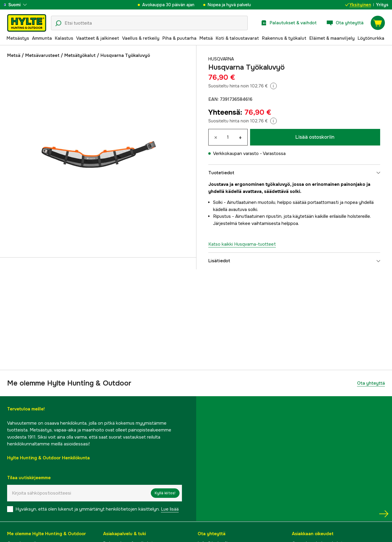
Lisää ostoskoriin (315, 137)
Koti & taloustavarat (237, 38)
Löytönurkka (371, 38)
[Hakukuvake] (58, 23)
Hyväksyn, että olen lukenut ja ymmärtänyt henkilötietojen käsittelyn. (97, 509)
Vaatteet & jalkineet (98, 38)
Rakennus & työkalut (284, 38)
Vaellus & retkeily (141, 38)
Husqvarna (222, 59)
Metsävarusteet (42, 55)
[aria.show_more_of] (22, 5)
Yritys (382, 5)
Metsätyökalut (80, 55)
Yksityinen (358, 5)
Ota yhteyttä (371, 383)
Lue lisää (170, 509)
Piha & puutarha (179, 38)
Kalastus (64, 38)
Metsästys (18, 38)
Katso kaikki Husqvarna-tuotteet (242, 244)
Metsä (206, 38)
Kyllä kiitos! (165, 493)
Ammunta (42, 38)
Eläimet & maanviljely (332, 38)
